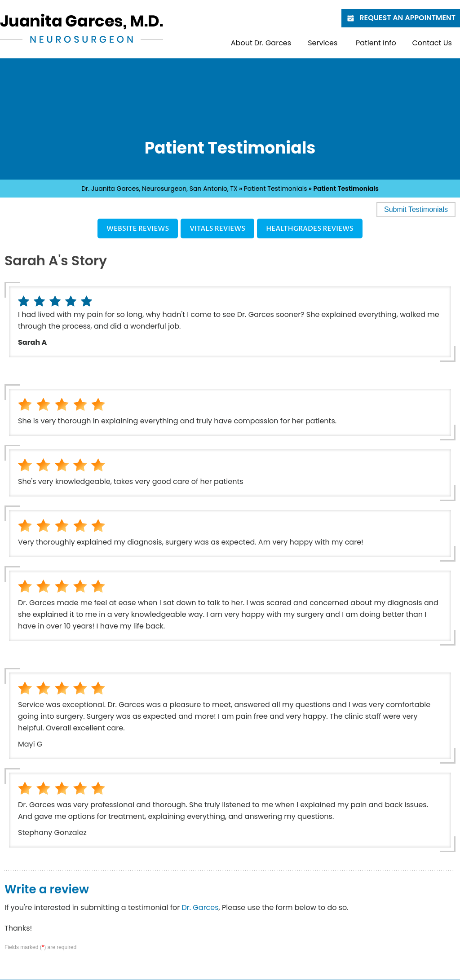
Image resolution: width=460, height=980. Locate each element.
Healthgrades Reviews (310, 229)
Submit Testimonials (416, 209)
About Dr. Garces (261, 43)
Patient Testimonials (276, 189)
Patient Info (376, 43)
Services (323, 43)
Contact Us (432, 43)
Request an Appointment (401, 18)
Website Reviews (138, 229)
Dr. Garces (200, 907)
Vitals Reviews (217, 229)
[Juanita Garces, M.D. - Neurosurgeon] (82, 28)
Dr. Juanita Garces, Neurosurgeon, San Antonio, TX (159, 189)
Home (213, 43)
